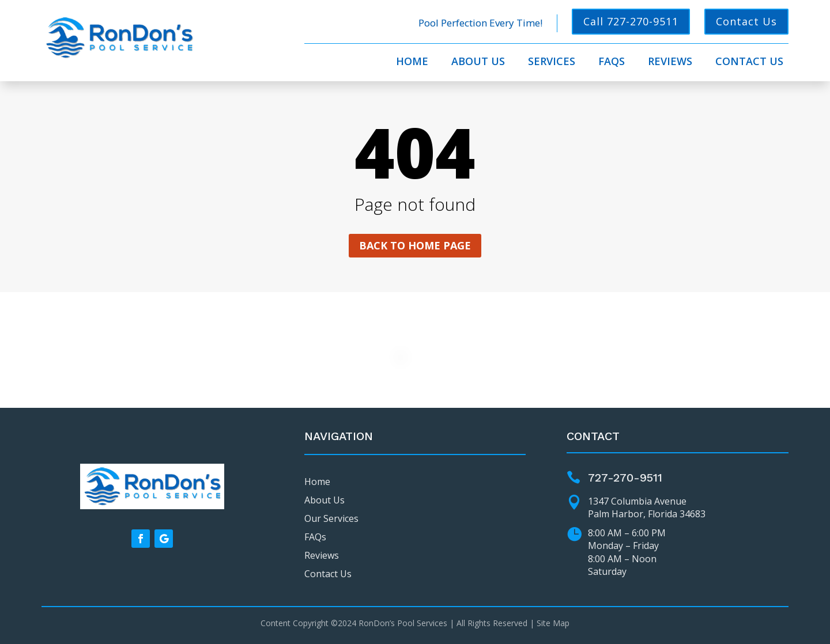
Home (412, 62)
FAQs (612, 62)
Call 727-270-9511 (631, 21)
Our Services (331, 518)
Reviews (670, 62)
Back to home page (415, 245)
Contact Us (746, 21)
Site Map (553, 623)
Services (552, 62)
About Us (478, 62)
